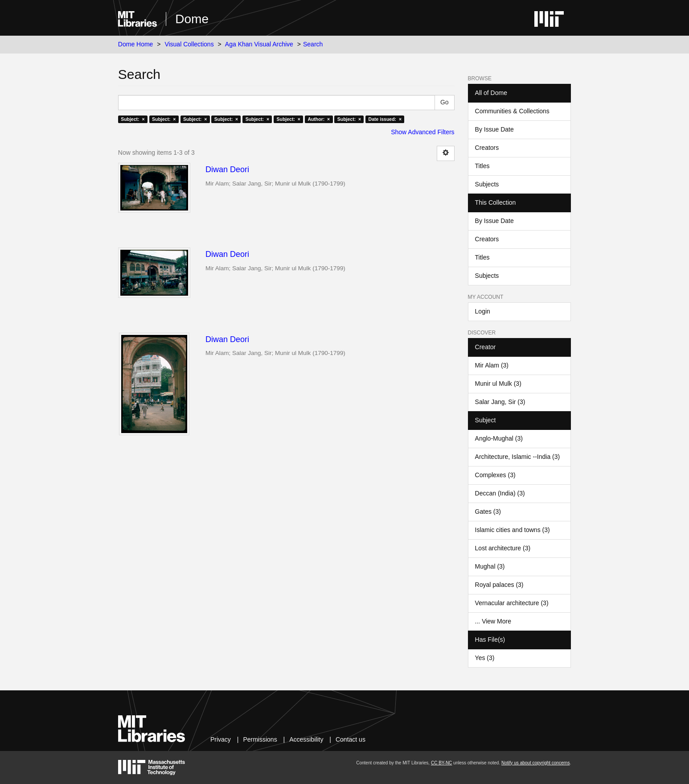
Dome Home (136, 44)
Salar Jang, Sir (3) (500, 402)
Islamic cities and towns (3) (513, 530)
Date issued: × (385, 119)
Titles (482, 166)
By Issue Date (494, 129)
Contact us (351, 739)
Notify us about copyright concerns (535, 763)
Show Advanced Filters (422, 132)
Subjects (487, 184)
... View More (493, 621)
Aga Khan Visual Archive (259, 44)
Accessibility (306, 739)
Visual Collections (189, 44)
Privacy (221, 739)
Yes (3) (485, 658)
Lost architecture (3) (503, 548)
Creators (487, 148)
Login (483, 311)
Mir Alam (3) (492, 365)
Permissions (260, 739)
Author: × (319, 119)
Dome (192, 19)
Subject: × (133, 119)
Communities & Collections (512, 111)
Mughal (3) (490, 566)
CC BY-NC (441, 763)
